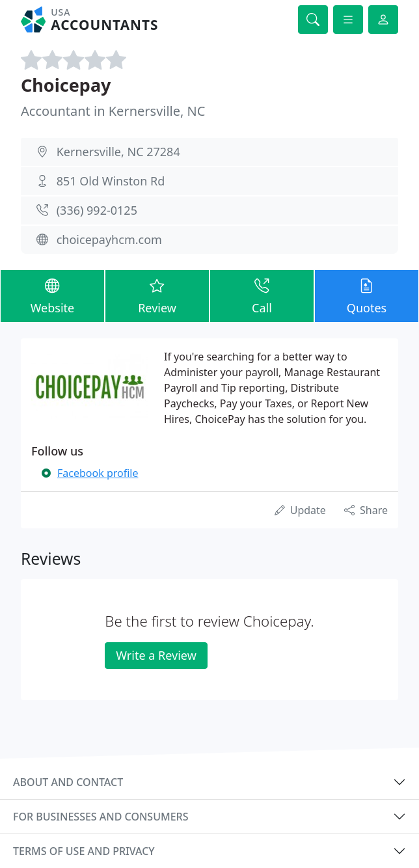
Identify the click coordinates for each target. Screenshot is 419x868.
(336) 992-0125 (97, 210)
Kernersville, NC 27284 (118, 152)
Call (262, 295)
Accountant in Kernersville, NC (113, 111)
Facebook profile (98, 473)
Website (52, 295)
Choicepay (66, 85)
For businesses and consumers (101, 817)
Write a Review (156, 655)
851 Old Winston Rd (111, 181)
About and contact (68, 782)
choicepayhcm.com (109, 239)
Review (157, 295)
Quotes (367, 295)
